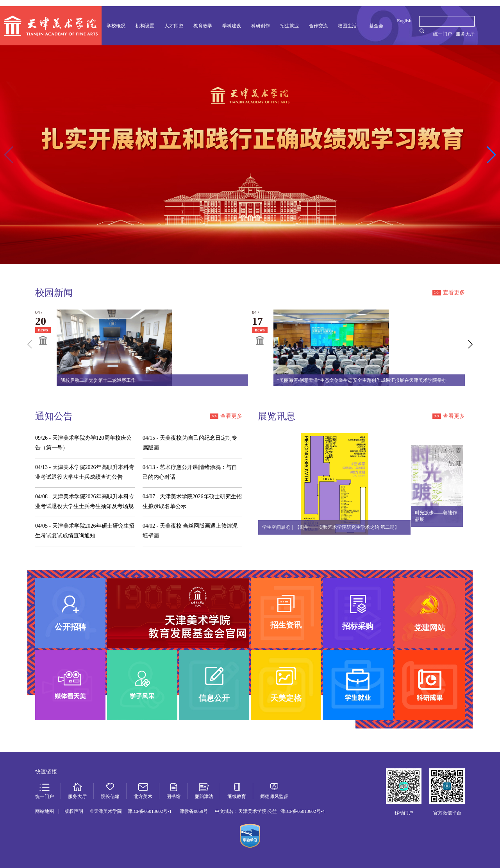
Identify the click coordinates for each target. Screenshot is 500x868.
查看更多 (449, 293)
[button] (491, 155)
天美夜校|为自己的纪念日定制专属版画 (190, 443)
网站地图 (45, 811)
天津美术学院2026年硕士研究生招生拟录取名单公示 (192, 501)
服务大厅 (465, 34)
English (404, 21)
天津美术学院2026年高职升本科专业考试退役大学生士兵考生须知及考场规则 (85, 502)
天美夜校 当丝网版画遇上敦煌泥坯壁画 (190, 531)
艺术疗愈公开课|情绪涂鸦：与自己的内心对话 (190, 472)
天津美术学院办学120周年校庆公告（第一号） (83, 443)
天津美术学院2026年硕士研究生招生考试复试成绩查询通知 (85, 531)
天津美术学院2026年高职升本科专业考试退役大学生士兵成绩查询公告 (85, 472)
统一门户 (443, 34)
